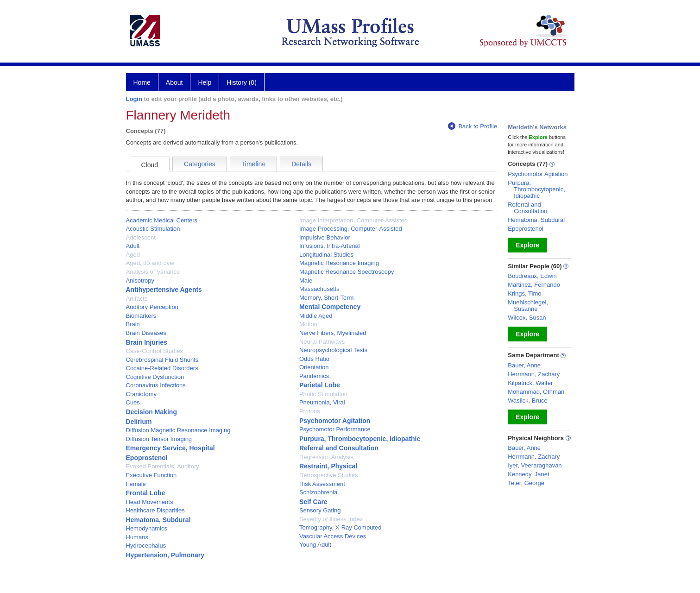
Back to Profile (473, 126)
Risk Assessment (322, 484)
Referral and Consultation (339, 448)
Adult (133, 246)
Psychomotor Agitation (335, 421)
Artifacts (137, 299)
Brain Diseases (146, 333)
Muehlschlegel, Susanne (528, 306)
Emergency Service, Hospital (170, 448)
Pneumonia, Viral (322, 402)
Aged (133, 255)
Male (306, 281)
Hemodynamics (147, 528)
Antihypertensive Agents (164, 290)
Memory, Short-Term (327, 298)
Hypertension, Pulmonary (165, 555)
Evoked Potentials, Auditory (163, 466)
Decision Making (151, 412)
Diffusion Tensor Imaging (159, 439)
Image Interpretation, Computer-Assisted (353, 220)
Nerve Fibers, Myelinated (333, 333)
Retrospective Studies (328, 475)
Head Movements (150, 502)
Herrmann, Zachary (534, 374)
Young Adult (315, 545)
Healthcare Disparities (155, 510)
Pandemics (314, 376)
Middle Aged (316, 316)
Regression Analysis (326, 457)
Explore (527, 245)
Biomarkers (141, 316)
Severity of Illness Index (331, 519)
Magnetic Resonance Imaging (339, 263)
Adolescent (141, 237)
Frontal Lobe (146, 493)
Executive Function (151, 475)
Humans (137, 537)
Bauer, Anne (524, 365)
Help (205, 82)
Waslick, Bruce (527, 401)
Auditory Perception (152, 307)
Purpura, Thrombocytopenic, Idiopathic (360, 439)
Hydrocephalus (146, 546)
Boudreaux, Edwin (532, 276)
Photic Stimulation (323, 394)
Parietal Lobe (320, 385)
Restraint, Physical (328, 466)
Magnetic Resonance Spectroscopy (347, 272)
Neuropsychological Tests (333, 350)
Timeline (253, 164)
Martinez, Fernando (534, 285)
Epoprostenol (147, 458)
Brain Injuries (147, 342)
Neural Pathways (322, 342)
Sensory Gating (320, 510)
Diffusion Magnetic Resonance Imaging (178, 430)
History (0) (242, 82)
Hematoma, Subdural (158, 520)
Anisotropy (140, 281)
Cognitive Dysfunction (155, 377)
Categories (200, 164)
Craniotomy (141, 394)
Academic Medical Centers (162, 220)
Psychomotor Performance (335, 429)
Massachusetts (319, 289)
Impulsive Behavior (325, 237)
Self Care (313, 502)
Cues (133, 402)
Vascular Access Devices (333, 536)
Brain (133, 324)
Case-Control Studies (155, 351)
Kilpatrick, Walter (530, 383)
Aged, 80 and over (151, 263)
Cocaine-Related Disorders (162, 368)
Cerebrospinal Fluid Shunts (162, 360)
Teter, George (526, 483)
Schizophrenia (318, 492)
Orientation (314, 367)
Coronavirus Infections (156, 385)
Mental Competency (330, 307)
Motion (308, 324)
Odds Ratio (314, 359)
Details (301, 164)
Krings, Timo (524, 293)
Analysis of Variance (153, 272)
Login (134, 99)
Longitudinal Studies (326, 255)
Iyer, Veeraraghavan (535, 465)
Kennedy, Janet (528, 474)
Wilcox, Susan (527, 318)
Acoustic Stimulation (153, 229)
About (174, 82)
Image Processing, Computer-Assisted (351, 229)
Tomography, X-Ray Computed (341, 527)
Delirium (139, 422)
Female (136, 484)
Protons (310, 411)
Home (142, 82)
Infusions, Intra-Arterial (330, 246)
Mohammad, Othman (536, 392)
